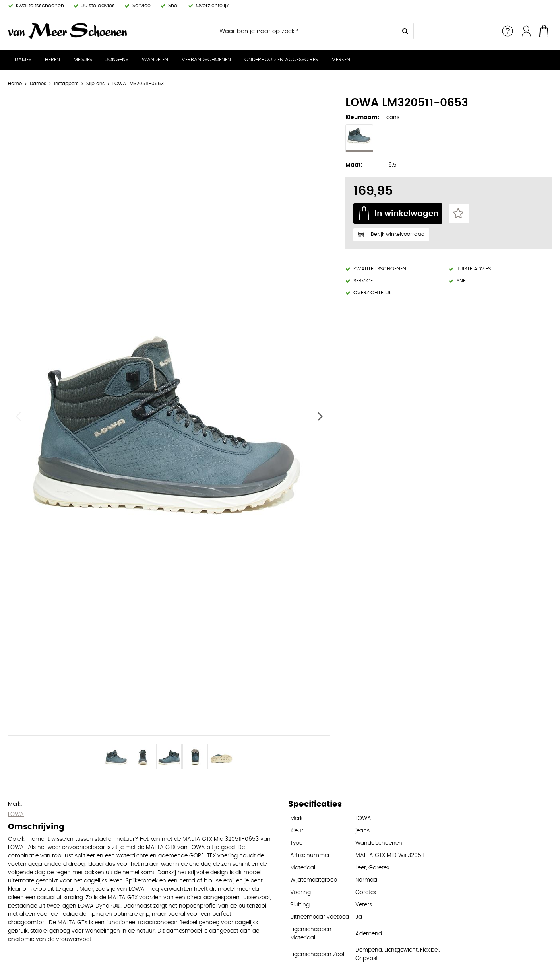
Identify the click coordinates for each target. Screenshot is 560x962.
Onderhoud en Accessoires (281, 60)
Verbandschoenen (206, 60)
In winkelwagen (406, 214)
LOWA (16, 814)
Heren (52, 60)
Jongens (117, 60)
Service (508, 31)
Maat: (354, 165)
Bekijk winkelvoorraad (398, 234)
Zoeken (405, 31)
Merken (341, 60)
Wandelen (155, 60)
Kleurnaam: (362, 117)
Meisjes (83, 60)
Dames (23, 60)
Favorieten (459, 214)
